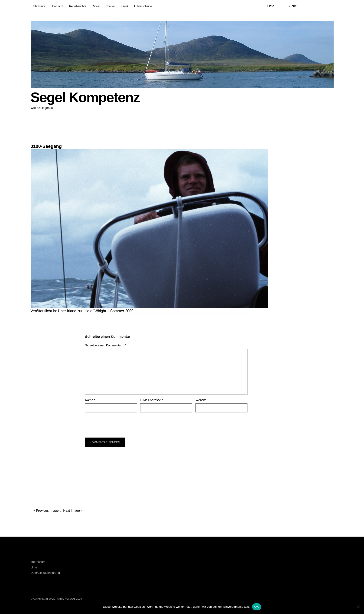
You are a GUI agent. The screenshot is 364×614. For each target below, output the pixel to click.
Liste (271, 6)
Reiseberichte (78, 6)
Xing (124, 566)
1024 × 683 (38, 140)
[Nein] (358, 607)
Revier (96, 6)
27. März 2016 (40, 137)
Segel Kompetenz (85, 97)
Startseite (39, 6)
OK (257, 607)
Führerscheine (143, 6)
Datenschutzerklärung (45, 573)
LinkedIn (111, 566)
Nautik (124, 6)
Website (201, 400)
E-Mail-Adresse (152, 400)
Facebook (98, 566)
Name (90, 400)
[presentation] (117, 423)
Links (34, 567)
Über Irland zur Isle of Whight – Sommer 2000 (96, 311)
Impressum (38, 562)
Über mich (57, 6)
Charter (110, 6)
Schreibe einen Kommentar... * (105, 345)
